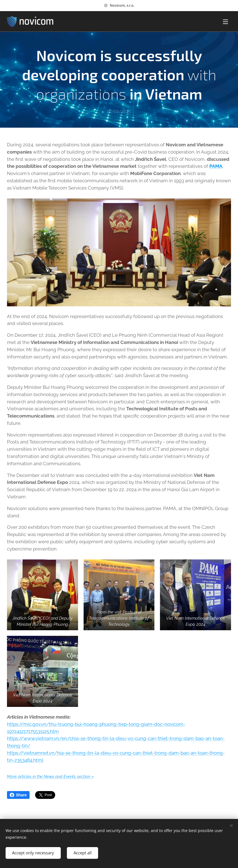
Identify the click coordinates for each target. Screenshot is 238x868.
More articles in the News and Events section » (50, 776)
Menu (225, 22)
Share (18, 795)
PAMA (216, 166)
